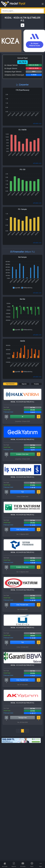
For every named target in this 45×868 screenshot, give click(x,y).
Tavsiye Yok (22, 718)
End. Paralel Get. (22, 529)
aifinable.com (37, 124)
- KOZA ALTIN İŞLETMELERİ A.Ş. (23, 402)
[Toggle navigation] (43, 5)
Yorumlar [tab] (36, 384)
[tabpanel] (22, 560)
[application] (22, 104)
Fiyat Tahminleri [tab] (10, 384)
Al (23, 417)
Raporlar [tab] (24, 384)
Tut (23, 492)
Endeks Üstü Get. (22, 454)
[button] (16, 288)
